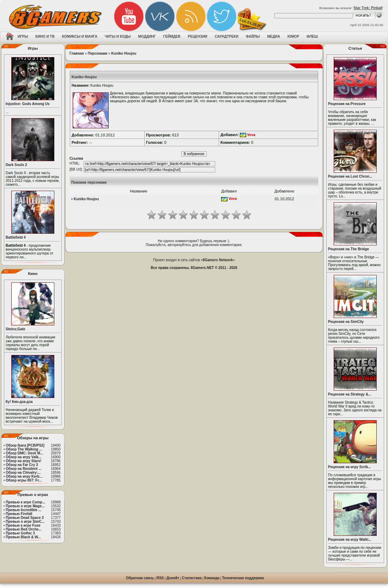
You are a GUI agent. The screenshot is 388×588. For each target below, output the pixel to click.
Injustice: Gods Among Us (28, 104)
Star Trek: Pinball (368, 8)
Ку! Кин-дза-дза (19, 402)
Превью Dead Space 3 (25, 518)
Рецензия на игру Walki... (350, 540)
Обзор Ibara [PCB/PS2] (25, 445)
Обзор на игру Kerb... (24, 476)
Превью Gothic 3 (20, 533)
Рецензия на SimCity (346, 322)
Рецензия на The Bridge (348, 249)
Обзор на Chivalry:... (23, 473)
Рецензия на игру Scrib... (350, 467)
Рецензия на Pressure (347, 104)
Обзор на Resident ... (23, 469)
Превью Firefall (19, 514)
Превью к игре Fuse (23, 525)
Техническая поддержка (243, 578)
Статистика (192, 578)
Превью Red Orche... (23, 529)
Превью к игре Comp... (25, 502)
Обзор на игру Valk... (23, 457)
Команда (212, 578)
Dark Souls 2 (16, 165)
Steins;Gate (16, 329)
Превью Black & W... (23, 537)
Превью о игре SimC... (25, 522)
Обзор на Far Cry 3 (22, 465)
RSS (160, 578)
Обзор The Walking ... (24, 449)
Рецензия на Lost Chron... (350, 176)
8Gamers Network (218, 260)
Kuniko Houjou (124, 53)
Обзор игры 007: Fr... (24, 480)
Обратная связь (140, 578)
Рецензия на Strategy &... (350, 394)
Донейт (173, 578)
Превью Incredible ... (23, 510)
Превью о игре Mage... (25, 506)
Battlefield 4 (16, 237)
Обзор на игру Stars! (23, 461)
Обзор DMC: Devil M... (24, 453)
